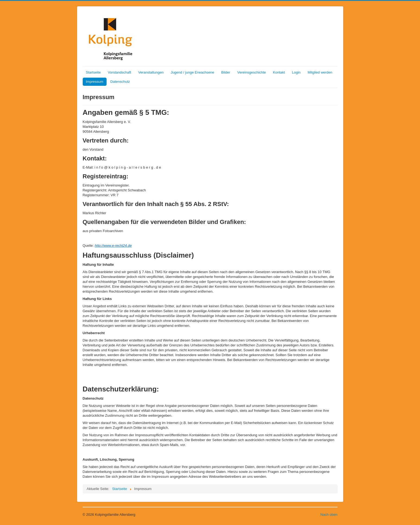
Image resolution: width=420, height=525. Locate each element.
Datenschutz (120, 82)
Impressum (95, 82)
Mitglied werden (320, 72)
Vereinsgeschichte (252, 72)
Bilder (226, 72)
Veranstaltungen (151, 72)
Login (296, 72)
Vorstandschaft (119, 72)
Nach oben (329, 515)
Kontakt (279, 72)
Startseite (93, 72)
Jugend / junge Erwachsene (192, 72)
